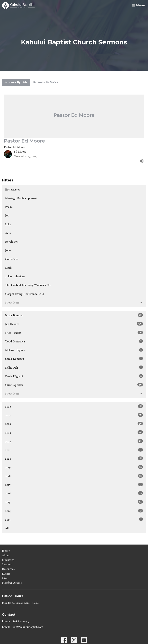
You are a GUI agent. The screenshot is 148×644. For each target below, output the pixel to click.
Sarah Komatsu (74, 359)
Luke (8, 224)
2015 (74, 502)
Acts (8, 233)
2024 (74, 424)
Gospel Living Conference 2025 (25, 294)
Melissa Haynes (74, 350)
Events (6, 574)
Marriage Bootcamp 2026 (21, 198)
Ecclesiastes (13, 190)
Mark (8, 268)
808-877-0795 (21, 621)
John (8, 250)
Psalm (9, 207)
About (6, 555)
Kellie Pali (74, 368)
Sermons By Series (46, 82)
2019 (74, 467)
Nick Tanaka (74, 333)
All (7, 528)
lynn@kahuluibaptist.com (27, 627)
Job (7, 216)
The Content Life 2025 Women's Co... (29, 285)
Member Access (12, 583)
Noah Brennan (74, 315)
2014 (74, 511)
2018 (74, 476)
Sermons (7, 564)
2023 (74, 432)
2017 (74, 485)
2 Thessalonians (15, 276)
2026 (74, 407)
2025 (74, 415)
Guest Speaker (74, 385)
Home (6, 551)
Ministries (8, 560)
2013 (74, 520)
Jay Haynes (74, 324)
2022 (74, 441)
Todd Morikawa (74, 341)
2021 (74, 450)
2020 (74, 459)
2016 (74, 493)
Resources (8, 569)
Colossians (12, 259)
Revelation (12, 242)
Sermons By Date (16, 82)
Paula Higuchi (74, 376)
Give (5, 578)
